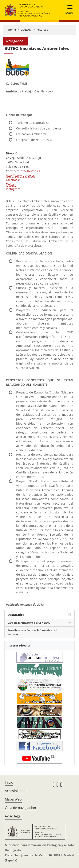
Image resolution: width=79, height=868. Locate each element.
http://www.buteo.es (20, 175)
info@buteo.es (30, 171)
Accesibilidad (15, 791)
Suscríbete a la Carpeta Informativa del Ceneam (32, 632)
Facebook (12, 180)
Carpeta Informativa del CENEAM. (29, 623)
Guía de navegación (20, 808)
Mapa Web (13, 799)
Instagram (13, 189)
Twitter (11, 184)
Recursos (42, 30)
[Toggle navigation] (69, 10)
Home (12, 30)
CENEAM (26, 30)
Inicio (9, 782)
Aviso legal (13, 816)
